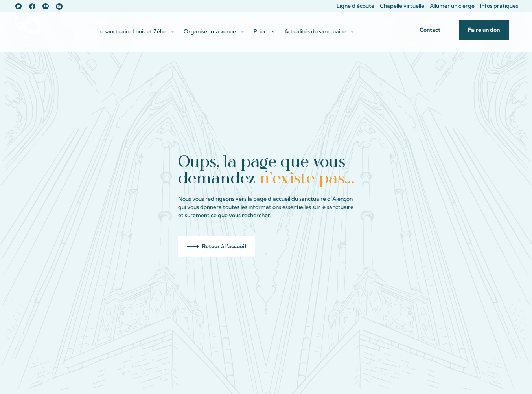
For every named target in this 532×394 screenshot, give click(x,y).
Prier (260, 32)
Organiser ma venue (210, 32)
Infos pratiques (499, 6)
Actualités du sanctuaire (315, 32)
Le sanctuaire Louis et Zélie (131, 32)
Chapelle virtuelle (402, 6)
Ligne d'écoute (355, 6)
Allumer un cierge (452, 6)
